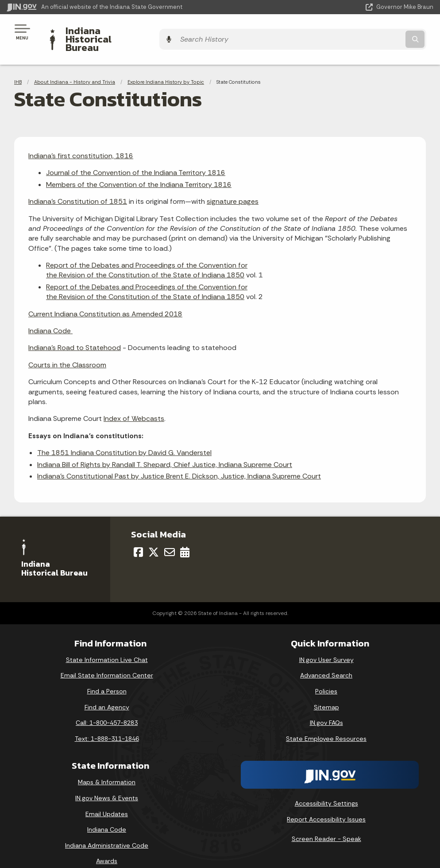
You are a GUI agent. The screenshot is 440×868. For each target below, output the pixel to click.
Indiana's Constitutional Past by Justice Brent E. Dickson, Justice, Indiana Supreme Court (179, 461)
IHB (18, 66)
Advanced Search (326, 660)
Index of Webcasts (134, 403)
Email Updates (107, 798)
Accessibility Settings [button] (326, 788)
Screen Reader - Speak (326, 823)
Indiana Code (50, 315)
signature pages (233, 186)
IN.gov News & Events (107, 782)
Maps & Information (107, 767)
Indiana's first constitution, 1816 (81, 140)
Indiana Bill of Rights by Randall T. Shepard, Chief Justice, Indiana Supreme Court (165, 449)
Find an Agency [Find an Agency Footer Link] (107, 692)
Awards (107, 846)
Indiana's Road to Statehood (75, 333)
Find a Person (107, 676)
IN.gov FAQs (326, 708)
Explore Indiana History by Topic (166, 66)
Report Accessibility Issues (326, 804)
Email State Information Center (107, 660)
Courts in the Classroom (67, 349)
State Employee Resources (326, 723)
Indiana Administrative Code (107, 830)
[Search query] (369, 32)
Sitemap (326, 692)
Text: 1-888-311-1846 (107, 723)
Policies (326, 676)
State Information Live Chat (107, 644)
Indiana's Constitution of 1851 (78, 186)
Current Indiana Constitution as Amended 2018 (105, 298)
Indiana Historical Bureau (117, 31)
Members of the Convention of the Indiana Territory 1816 (139, 169)
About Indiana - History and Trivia (75, 66)
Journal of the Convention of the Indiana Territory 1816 (136, 158)
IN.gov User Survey (326, 644)
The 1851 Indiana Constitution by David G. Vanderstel (124, 438)
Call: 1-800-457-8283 (107, 708)
